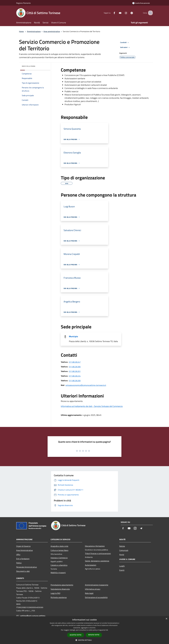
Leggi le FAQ (55, 593)
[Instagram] (123, 13)
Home (21, 31)
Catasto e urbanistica (59, 565)
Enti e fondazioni (23, 559)
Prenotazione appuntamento (62, 585)
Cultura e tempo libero (59, 550)
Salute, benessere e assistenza (97, 561)
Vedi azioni (125, 47)
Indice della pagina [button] (28, 66)
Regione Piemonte (23, 3)
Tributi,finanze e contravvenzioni (98, 553)
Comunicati (124, 550)
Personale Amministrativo (27, 567)
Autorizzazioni (91, 565)
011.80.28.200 (75, 381)
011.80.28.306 (75, 367)
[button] (84, 640)
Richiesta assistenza (59, 597)
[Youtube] (118, 13)
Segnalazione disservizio (60, 589)
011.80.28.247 (75, 362)
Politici (19, 563)
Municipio (73, 336)
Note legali (89, 593)
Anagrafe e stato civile (59, 546)
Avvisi (122, 554)
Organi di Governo (23, 546)
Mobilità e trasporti (58, 573)
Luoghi (122, 566)
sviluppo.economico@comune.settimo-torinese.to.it (86, 385)
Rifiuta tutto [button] (94, 635)
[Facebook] (112, 13)
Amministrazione (34, 31)
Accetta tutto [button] (76, 635)
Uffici (18, 554)
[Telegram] (129, 13)
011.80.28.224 (75, 376)
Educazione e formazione (95, 546)
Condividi (125, 43)
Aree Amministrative (24, 550)
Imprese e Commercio (59, 558)
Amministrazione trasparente (97, 585)
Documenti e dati (23, 571)
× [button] (166, 619)
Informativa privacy (93, 589)
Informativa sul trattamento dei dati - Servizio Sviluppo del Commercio (92, 406)
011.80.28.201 (75, 371)
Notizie (122, 546)
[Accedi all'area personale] (141, 3)
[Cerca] (150, 13)
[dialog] (84, 630)
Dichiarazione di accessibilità (96, 597)
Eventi (122, 570)
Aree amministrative (52, 31)
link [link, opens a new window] (107, 630)
